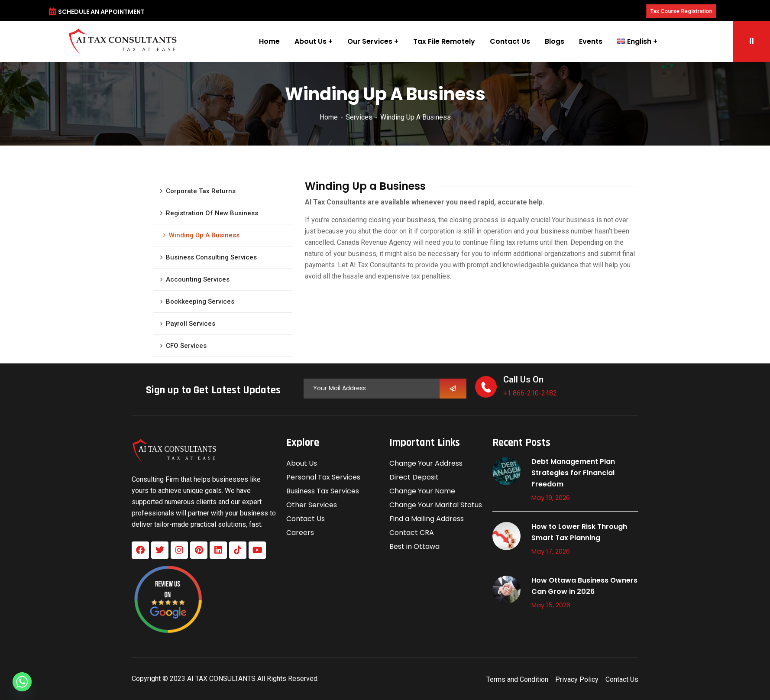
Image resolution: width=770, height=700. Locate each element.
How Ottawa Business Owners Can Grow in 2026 (584, 586)
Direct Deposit (414, 477)
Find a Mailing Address (427, 519)
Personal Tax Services (323, 477)
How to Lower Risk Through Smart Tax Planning (579, 532)
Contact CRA (412, 533)
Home (329, 117)
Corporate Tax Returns (201, 191)
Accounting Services (198, 279)
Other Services (312, 505)
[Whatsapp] (22, 682)
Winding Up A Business (204, 235)
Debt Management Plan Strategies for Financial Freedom (573, 473)
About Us (302, 463)
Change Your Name (422, 491)
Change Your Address (426, 463)
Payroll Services (191, 324)
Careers (300, 533)
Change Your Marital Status (436, 505)
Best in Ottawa (414, 546)
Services (359, 117)
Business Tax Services (323, 491)
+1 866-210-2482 (530, 393)
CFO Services (186, 346)
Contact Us (306, 519)
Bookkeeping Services (200, 301)
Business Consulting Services (211, 257)
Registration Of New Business (212, 213)
